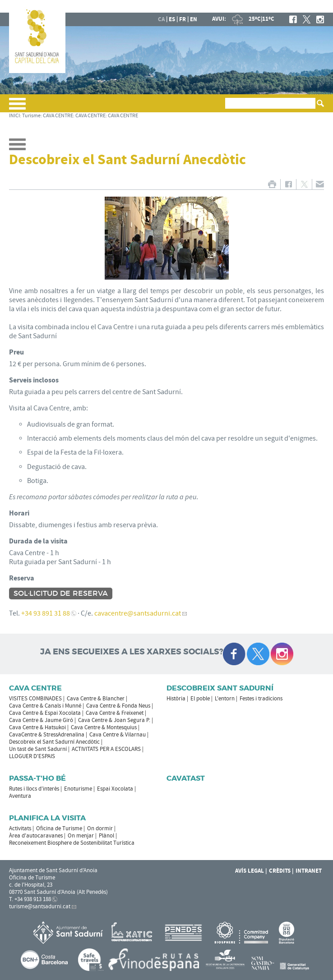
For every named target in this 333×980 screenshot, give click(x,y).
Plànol (106, 836)
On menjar (81, 836)
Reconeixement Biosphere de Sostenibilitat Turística (72, 843)
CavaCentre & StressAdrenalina (47, 735)
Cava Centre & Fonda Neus (118, 706)
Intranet (309, 871)
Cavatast (186, 778)
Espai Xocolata (115, 789)
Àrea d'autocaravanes (36, 836)
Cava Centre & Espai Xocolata (45, 713)
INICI (14, 116)
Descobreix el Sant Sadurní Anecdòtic (54, 742)
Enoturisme (78, 789)
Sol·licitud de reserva (61, 594)
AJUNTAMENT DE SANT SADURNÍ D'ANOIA (265, 6)
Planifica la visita (47, 818)
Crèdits (280, 871)
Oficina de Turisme (59, 828)
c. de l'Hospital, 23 (31, 885)
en (194, 19)
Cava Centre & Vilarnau (118, 735)
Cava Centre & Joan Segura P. (114, 720)
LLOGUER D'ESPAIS (32, 756)
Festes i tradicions (261, 699)
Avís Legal (250, 871)
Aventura (20, 796)
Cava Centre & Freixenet (115, 713)
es (172, 19)
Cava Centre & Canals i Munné (45, 706)
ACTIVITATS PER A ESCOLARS (106, 749)
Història (176, 699)
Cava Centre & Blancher (96, 699)
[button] (17, 107)
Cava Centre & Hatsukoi (37, 727)
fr (183, 19)
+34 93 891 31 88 (46, 613)
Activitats (20, 828)
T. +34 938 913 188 (30, 899)
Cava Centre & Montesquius (104, 727)
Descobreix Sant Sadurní (220, 688)
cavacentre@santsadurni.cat (138, 613)
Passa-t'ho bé (37, 778)
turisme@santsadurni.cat (40, 906)
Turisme (31, 116)
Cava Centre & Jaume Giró (41, 720)
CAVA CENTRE (58, 116)
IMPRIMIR (272, 184)
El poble (200, 699)
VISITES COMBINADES (35, 699)
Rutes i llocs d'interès (34, 789)
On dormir (100, 828)
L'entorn (225, 699)
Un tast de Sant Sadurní (38, 749)
